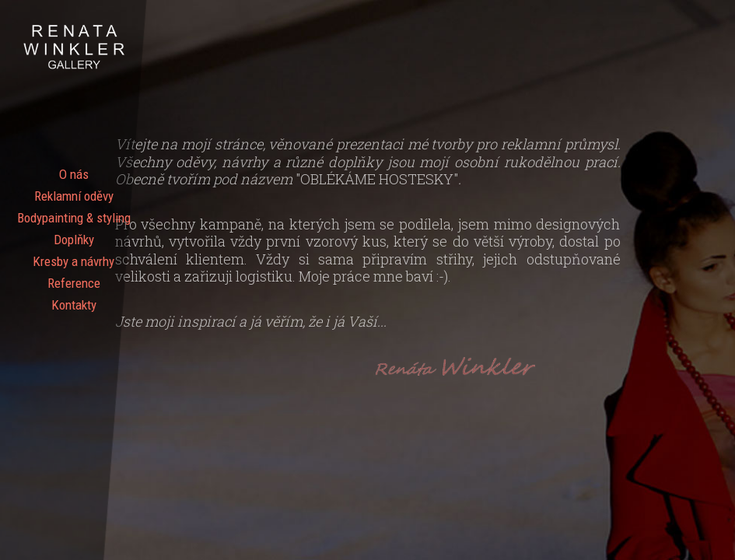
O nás (74, 174)
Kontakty (74, 305)
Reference (74, 283)
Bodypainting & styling (74, 218)
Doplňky (74, 240)
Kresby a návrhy (73, 261)
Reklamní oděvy (74, 196)
